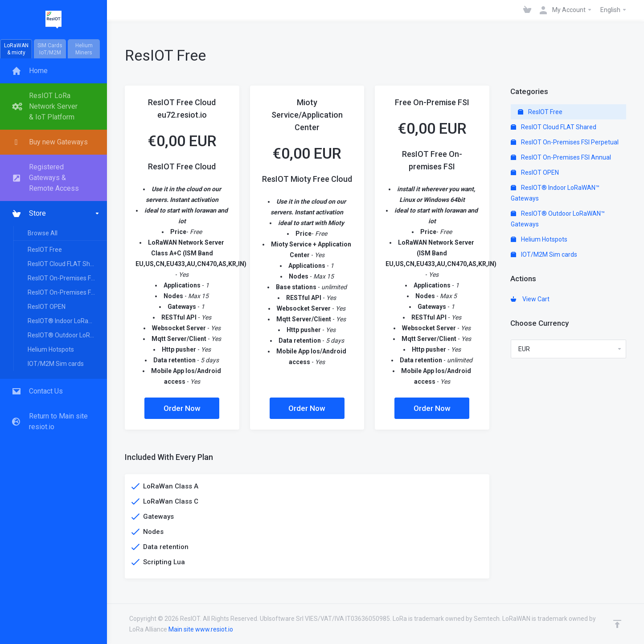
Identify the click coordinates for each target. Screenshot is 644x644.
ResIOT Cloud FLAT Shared (65, 264)
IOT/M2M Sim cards (56, 364)
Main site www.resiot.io (201, 629)
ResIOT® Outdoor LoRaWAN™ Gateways (67, 335)
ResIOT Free (45, 250)
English (614, 10)
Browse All (43, 233)
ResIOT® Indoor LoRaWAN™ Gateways (67, 321)
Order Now (182, 408)
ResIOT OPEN (47, 307)
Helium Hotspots (51, 349)
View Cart (530, 299)
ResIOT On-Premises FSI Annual (67, 292)
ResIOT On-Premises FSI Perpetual (67, 278)
